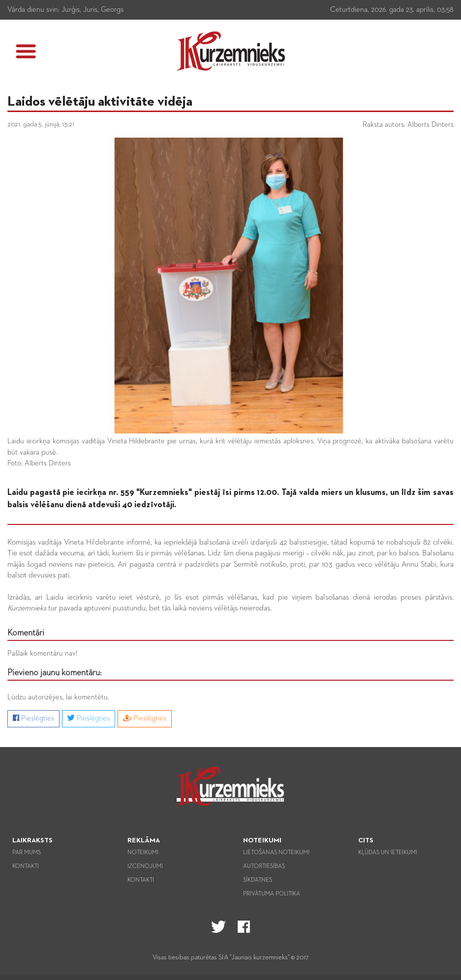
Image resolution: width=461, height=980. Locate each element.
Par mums (27, 853)
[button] (26, 51)
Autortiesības (264, 866)
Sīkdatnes (258, 880)
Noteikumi (143, 853)
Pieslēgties (33, 718)
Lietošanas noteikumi (276, 853)
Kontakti (26, 866)
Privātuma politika (272, 894)
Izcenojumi (145, 866)
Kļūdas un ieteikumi (388, 853)
